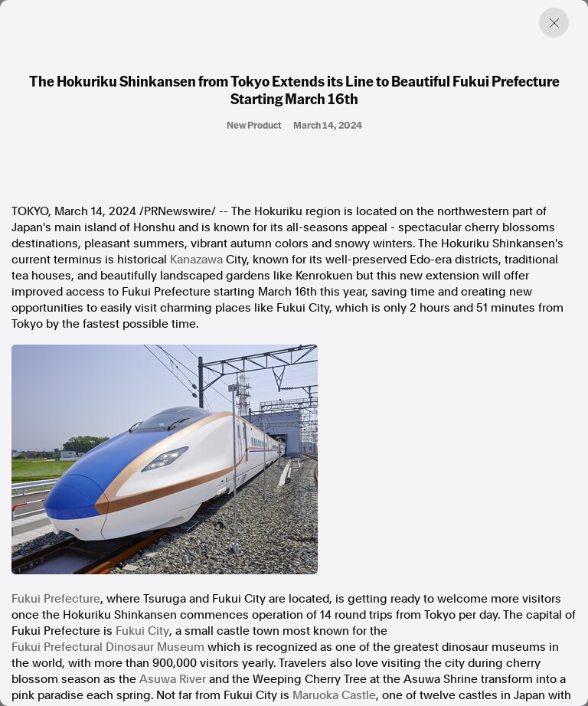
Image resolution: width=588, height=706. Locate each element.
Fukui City (142, 631)
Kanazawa (196, 260)
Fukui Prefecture (56, 599)
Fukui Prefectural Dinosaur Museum (108, 647)
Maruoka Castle (334, 695)
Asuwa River (173, 679)
